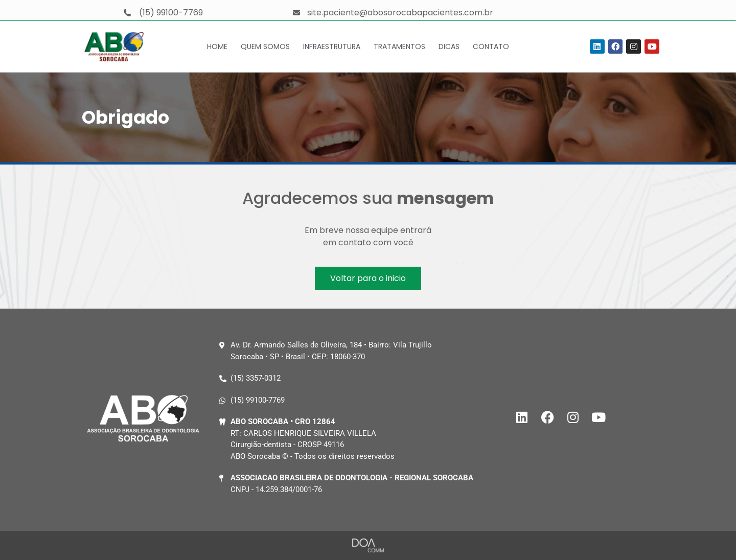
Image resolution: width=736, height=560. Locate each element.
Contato (491, 46)
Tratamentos (399, 46)
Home (217, 46)
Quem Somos (265, 46)
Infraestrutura (332, 46)
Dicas (449, 46)
